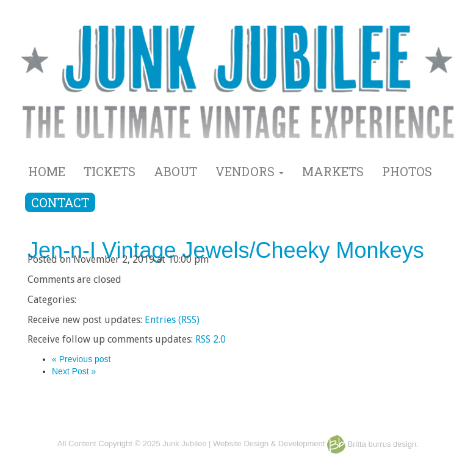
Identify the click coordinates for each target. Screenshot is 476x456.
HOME (47, 171)
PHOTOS (407, 171)
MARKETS (333, 171)
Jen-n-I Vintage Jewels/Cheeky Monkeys (226, 250)
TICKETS (110, 171)
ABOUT (175, 171)
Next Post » (74, 371)
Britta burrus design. (373, 444)
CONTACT (60, 202)
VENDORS (250, 171)
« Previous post (81, 359)
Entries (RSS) (172, 320)
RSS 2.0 (211, 339)
